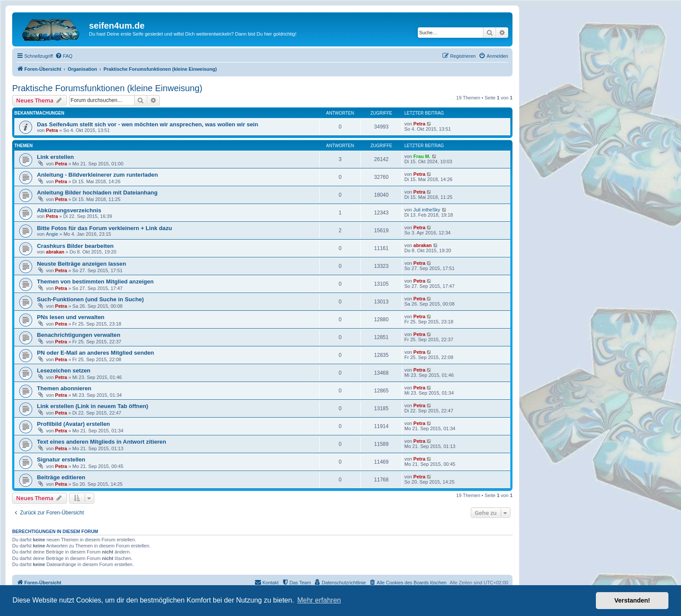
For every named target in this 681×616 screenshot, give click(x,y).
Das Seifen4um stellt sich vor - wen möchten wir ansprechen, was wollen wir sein (147, 124)
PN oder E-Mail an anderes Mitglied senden (96, 353)
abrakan (55, 252)
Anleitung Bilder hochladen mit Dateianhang (97, 193)
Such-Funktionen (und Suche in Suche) (90, 299)
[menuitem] (64, 56)
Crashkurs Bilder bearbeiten (75, 246)
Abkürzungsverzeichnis (69, 210)
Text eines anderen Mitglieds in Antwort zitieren (102, 442)
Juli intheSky (427, 210)
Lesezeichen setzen (64, 371)
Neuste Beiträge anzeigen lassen (81, 264)
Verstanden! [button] (632, 600)
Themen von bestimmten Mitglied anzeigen (95, 282)
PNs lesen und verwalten (71, 317)
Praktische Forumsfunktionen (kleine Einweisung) (107, 88)
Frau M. (422, 156)
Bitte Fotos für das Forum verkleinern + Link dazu (104, 228)
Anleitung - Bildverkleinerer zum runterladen (97, 175)
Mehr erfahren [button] (319, 600)
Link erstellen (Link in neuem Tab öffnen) (93, 406)
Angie (52, 234)
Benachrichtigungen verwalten (79, 335)
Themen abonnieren (64, 388)
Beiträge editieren (61, 477)
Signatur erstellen (61, 460)
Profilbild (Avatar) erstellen (73, 424)
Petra (52, 130)
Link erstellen (55, 157)
